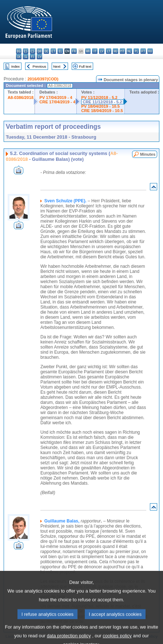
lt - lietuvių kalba (109, 51)
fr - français (74, 51)
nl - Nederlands (129, 51)
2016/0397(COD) (43, 79)
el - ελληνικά (60, 51)
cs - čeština (33, 51)
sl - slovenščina (26, 57)
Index (15, 66)
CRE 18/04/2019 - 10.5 (102, 111)
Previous (39, 66)
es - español (26, 51)
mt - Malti (122, 51)
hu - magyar (116, 51)
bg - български (19, 51)
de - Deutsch (46, 51)
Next (57, 66)
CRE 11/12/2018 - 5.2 (102, 102)
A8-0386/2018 (21, 98)
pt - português (143, 51)
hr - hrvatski (88, 51)
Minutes (148, 154)
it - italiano (95, 51)
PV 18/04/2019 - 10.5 (100, 106)
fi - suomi (33, 57)
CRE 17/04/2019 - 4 (57, 102)
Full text (85, 66)
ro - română (150, 51)
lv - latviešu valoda (102, 51)
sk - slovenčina (19, 57)
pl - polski (136, 51)
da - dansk (39, 51)
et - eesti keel (53, 51)
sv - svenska (39, 57)
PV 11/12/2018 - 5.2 (99, 98)
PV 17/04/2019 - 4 (56, 98)
